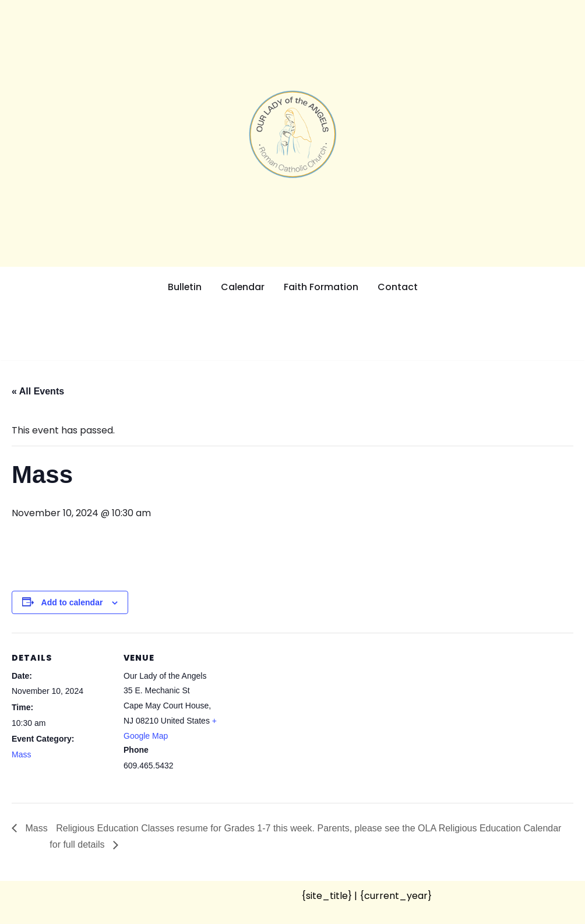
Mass (21, 754)
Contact (398, 287)
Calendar (243, 287)
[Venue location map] (297, 713)
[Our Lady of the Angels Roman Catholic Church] (292, 134)
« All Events (38, 391)
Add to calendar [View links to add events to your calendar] (72, 602)
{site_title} (327, 895)
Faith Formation (322, 287)
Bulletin (184, 287)
